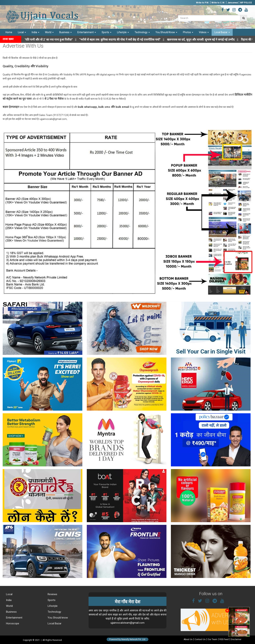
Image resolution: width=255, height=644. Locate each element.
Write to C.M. (218, 3)
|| (125, 40)
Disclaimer (236, 639)
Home (9, 32)
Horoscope (12, 623)
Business (66, 32)
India (36, 32)
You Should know (57, 618)
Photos (188, 32)
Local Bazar (222, 32)
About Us (188, 639)
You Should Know (166, 32)
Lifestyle (123, 32)
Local (22, 32)
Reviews (52, 594)
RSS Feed (224, 639)
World (49, 32)
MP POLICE (246, 3)
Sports (107, 32)
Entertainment (87, 32)
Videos (204, 32)
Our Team (212, 639)
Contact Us (200, 639)
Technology (142, 32)
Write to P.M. (203, 3)
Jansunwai (233, 3)
